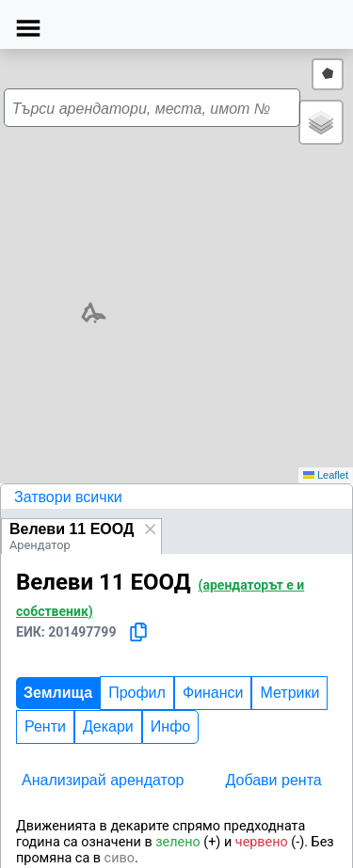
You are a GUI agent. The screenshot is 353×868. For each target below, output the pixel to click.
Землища (58, 693)
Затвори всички (68, 497)
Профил (137, 693)
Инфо (170, 726)
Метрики (289, 693)
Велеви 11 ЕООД (72, 529)
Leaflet (326, 475)
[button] (130, 276)
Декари (108, 726)
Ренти (45, 726)
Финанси (213, 693)
